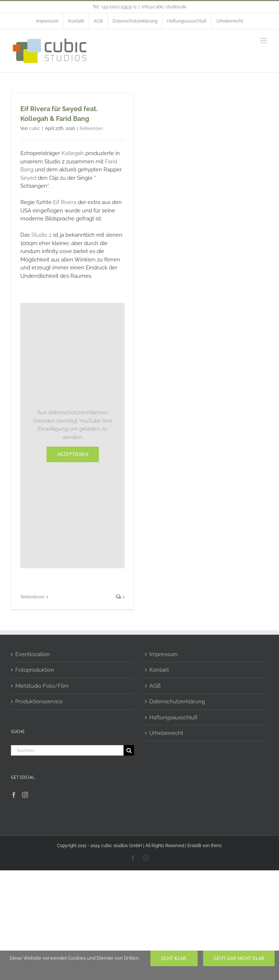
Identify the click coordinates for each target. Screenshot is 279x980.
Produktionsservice (39, 702)
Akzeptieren (73, 454)
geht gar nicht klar (239, 958)
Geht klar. (174, 958)
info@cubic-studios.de (164, 7)
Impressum (163, 654)
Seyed (29, 178)
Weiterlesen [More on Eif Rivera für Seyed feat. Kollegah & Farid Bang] (33, 597)
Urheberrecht (166, 733)
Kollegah (73, 153)
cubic (35, 129)
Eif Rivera (65, 202)
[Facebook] (14, 795)
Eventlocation (33, 654)
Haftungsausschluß (173, 717)
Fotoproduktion (35, 670)
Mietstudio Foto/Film (42, 686)
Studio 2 (41, 235)
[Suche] (129, 750)
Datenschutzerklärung (177, 702)
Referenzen (91, 129)
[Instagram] (25, 795)
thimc (217, 846)
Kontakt (159, 670)
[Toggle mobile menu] (264, 40)
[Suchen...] (67, 750)
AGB (155, 686)
